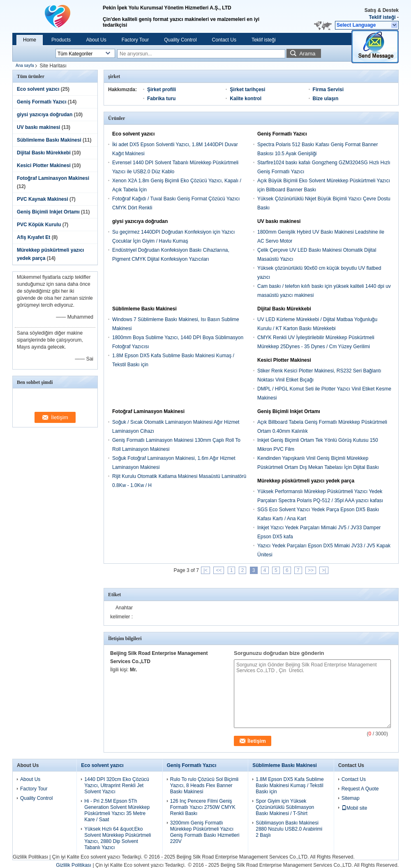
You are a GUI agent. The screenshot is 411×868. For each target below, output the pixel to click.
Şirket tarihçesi (247, 90)
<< (219, 570)
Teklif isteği (382, 17)
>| (324, 570)
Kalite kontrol (246, 99)
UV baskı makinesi (38, 127)
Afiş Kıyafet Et (33, 237)
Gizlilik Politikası (30, 857)
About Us (96, 40)
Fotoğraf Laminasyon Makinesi (53, 178)
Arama (307, 54)
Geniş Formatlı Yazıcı (42, 102)
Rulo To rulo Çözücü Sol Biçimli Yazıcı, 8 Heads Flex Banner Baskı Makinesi (204, 785)
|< (205, 570)
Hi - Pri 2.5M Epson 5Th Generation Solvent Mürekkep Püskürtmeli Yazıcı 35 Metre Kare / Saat (117, 810)
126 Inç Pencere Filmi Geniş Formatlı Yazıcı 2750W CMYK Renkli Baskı (203, 807)
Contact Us (224, 40)
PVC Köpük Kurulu (39, 225)
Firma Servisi (328, 90)
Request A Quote (360, 789)
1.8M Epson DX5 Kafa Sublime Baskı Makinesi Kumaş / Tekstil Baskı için (290, 785)
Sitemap (351, 798)
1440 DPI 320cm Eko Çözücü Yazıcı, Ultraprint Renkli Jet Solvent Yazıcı (117, 785)
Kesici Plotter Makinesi (44, 165)
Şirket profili (162, 90)
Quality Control (180, 40)
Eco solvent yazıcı (38, 89)
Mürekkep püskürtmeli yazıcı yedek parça (306, 481)
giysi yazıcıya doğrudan (45, 115)
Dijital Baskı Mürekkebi (44, 153)
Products (61, 40)
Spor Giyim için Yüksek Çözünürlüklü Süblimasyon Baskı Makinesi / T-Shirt (285, 807)
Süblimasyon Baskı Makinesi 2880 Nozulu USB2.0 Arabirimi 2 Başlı (289, 829)
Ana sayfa (25, 65)
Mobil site (354, 808)
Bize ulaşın (326, 99)
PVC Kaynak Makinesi (43, 199)
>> (311, 570)
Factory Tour (135, 40)
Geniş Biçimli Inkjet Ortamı (48, 212)
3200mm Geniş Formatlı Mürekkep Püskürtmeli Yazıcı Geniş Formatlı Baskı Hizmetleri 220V (205, 832)
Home (30, 40)
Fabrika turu (161, 99)
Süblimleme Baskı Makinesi (49, 140)
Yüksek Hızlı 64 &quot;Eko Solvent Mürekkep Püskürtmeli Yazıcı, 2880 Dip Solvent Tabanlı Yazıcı (118, 838)
